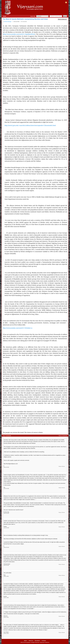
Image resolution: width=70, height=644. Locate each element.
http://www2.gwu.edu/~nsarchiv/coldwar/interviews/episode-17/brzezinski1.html (30, 125)
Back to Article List (62, 19)
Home (5, 16)
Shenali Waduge (8, 22)
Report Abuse (62, 466)
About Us (31, 641)
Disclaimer (37, 641)
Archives (44, 641)
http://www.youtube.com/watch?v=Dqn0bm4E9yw (19, 34)
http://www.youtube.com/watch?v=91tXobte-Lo (18, 328)
